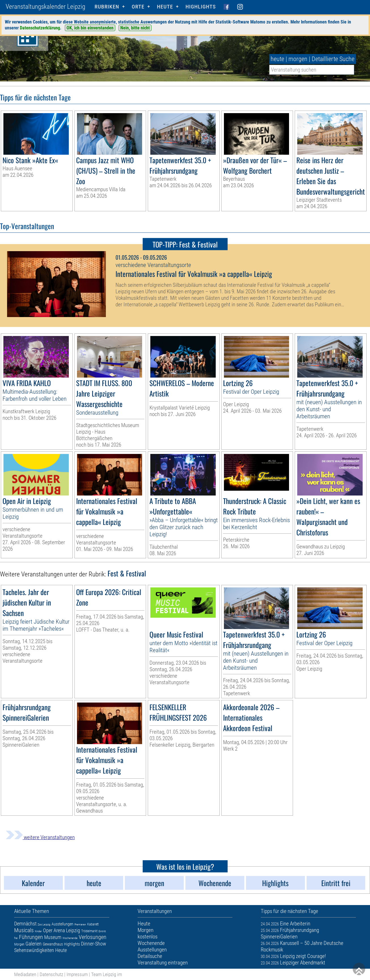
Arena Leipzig (67, 930)
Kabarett (93, 924)
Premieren (80, 924)
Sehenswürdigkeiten (34, 950)
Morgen (19, 944)
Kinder (38, 931)
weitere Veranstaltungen (40, 837)
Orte (138, 7)
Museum (53, 937)
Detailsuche (150, 956)
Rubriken (107, 7)
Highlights (201, 7)
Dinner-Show (94, 944)
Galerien (34, 944)
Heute (61, 950)
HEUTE (165, 7)
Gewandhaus (53, 944)
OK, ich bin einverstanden (90, 28)
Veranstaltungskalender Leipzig (45, 7)
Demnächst (25, 924)
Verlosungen (93, 937)
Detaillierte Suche (333, 59)
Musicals (24, 930)
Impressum (77, 974)
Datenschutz (51, 974)
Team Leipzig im (107, 974)
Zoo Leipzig (44, 924)
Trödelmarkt (89, 931)
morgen (298, 59)
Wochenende (70, 938)
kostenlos (147, 937)
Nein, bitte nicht (135, 28)
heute (277, 59)
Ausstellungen (62, 924)
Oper (48, 930)
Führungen (31, 937)
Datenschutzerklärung (40, 28)
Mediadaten (25, 974)
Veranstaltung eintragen (163, 963)
